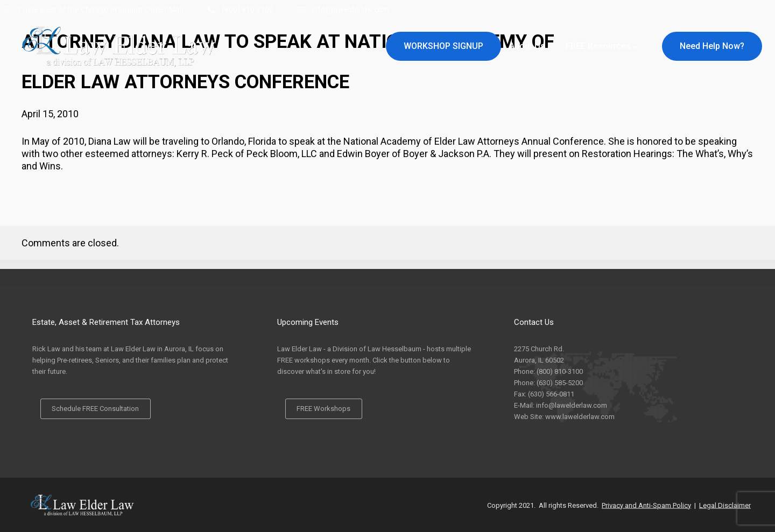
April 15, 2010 (50, 114)
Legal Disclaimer (725, 505)
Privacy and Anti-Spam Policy (646, 505)
